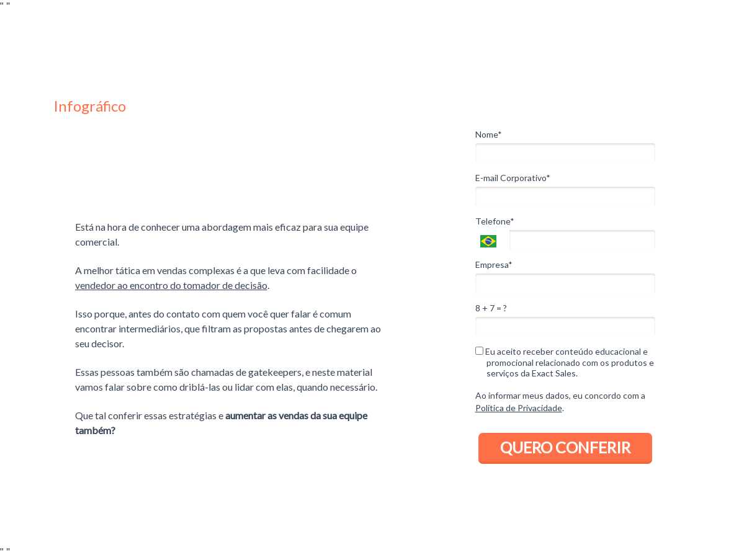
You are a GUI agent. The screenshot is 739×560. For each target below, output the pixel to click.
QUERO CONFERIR (565, 447)
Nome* (489, 134)
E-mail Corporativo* (513, 178)
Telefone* (495, 221)
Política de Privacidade (519, 408)
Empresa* (494, 264)
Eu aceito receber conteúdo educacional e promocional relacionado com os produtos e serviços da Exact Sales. (565, 362)
